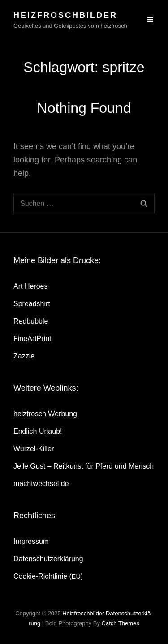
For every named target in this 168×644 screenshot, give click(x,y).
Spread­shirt (32, 304)
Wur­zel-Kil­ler (34, 449)
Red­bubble (31, 321)
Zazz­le (24, 356)
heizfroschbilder (65, 15)
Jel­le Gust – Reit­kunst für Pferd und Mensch (84, 466)
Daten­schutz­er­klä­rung (48, 559)
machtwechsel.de (41, 484)
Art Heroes (30, 286)
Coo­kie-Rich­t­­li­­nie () (48, 576)
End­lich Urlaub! (38, 431)
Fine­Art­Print (32, 339)
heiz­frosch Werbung (45, 414)
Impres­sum (31, 541)
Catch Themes (121, 623)
